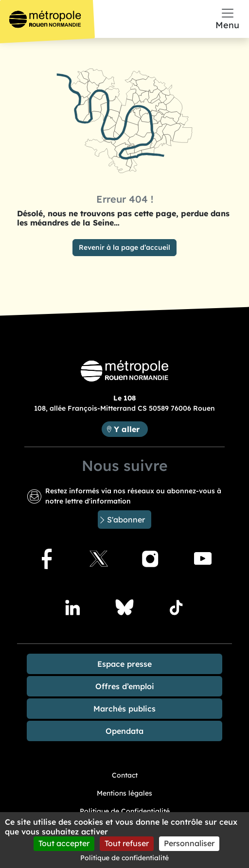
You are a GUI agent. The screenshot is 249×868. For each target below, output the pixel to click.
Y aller (131, 428)
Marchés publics (124, 709)
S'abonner (126, 520)
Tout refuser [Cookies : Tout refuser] (127, 843)
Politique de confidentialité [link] (124, 858)
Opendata (124, 731)
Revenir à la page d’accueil (124, 247)
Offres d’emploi (125, 686)
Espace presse (124, 664)
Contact (125, 775)
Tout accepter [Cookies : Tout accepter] (64, 843)
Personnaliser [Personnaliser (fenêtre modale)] (189, 843)
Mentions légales (124, 793)
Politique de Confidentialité (125, 811)
